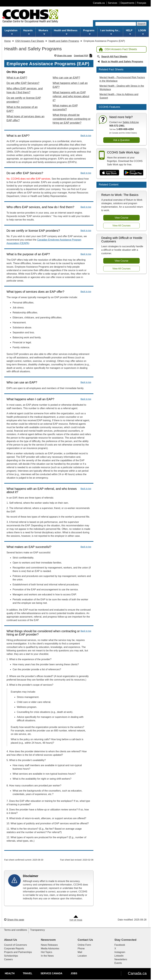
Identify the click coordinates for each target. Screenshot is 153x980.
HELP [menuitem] (129, 32)
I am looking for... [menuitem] (110, 32)
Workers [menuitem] (43, 32)
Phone (81, 949)
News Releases (49, 945)
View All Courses (121, 226)
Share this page (63, 56)
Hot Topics (47, 952)
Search (142, 24)
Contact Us (85, 940)
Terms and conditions (16, 930)
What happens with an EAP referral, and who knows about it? (71, 96)
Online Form (84, 945)
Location (82, 956)
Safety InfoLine (131, 122)
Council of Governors (15, 945)
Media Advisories (50, 949)
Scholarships (11, 956)
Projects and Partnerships (18, 952)
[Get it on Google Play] (134, 173)
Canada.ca (137, 973)
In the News (47, 956)
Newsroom (48, 940)
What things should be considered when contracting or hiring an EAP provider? (72, 119)
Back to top (86, 135)
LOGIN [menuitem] (142, 32)
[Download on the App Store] (109, 173)
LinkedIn (119, 956)
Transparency (38, 930)
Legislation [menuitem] (11, 32)
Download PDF (83, 56)
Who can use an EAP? (66, 78)
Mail (80, 952)
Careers (8, 959)
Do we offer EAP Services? (23, 83)
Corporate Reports (14, 949)
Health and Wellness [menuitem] (66, 32)
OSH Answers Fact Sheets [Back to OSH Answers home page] (118, 49)
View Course (121, 218)
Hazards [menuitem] (28, 32)
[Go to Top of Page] (76, 918)
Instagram (120, 952)
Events (118, 963)
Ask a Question (122, 140)
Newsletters (121, 959)
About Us (11, 940)
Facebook (120, 945)
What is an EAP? (17, 78)
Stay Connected (125, 940)
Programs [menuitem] (89, 32)
